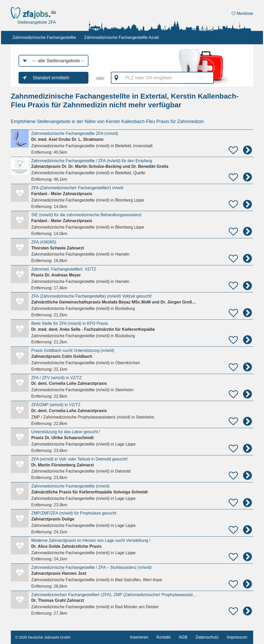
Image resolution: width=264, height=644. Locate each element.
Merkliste (242, 14)
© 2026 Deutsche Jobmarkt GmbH (43, 637)
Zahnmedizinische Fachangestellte (44, 37)
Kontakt (163, 637)
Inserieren (139, 637)
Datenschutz (207, 637)
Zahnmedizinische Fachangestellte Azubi (121, 37)
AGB (183, 637)
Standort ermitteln (51, 78)
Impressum (237, 637)
